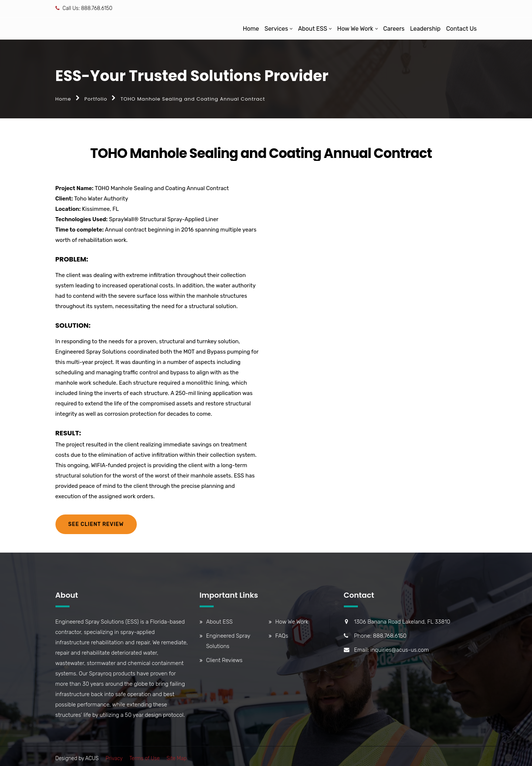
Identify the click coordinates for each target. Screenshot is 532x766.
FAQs (282, 636)
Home (251, 29)
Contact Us (462, 29)
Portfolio (96, 99)
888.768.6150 (97, 8)
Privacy (114, 758)
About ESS (313, 29)
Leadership (425, 29)
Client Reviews (224, 660)
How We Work (355, 29)
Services (276, 29)
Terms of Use (145, 758)
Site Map (176, 758)
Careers (394, 29)
